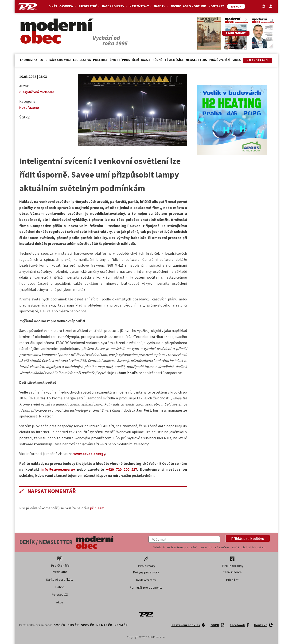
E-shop (60, 587)
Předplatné (89, 6)
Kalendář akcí (257, 60)
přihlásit (97, 508)
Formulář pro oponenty (146, 587)
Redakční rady (146, 580)
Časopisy (68, 6)
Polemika (100, 60)
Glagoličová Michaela (37, 92)
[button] (248, 538)
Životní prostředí (124, 60)
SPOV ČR (88, 625)
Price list (232, 580)
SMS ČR (73, 625)
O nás (53, 6)
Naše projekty (115, 6)
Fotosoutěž (60, 595)
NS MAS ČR (104, 625)
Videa (237, 60)
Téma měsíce (174, 60)
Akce (60, 602)
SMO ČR (60, 625)
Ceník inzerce (232, 572)
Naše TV (161, 6)
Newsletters (196, 60)
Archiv (176, 6)
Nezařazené (29, 107)
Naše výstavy (140, 6)
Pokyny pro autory (146, 572)
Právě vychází (220, 60)
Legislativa (82, 60)
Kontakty (216, 6)
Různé (158, 60)
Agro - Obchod (195, 6)
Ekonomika (29, 60)
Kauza (146, 60)
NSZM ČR (121, 625)
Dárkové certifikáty (60, 580)
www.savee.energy (89, 454)
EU (41, 60)
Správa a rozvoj (58, 60)
